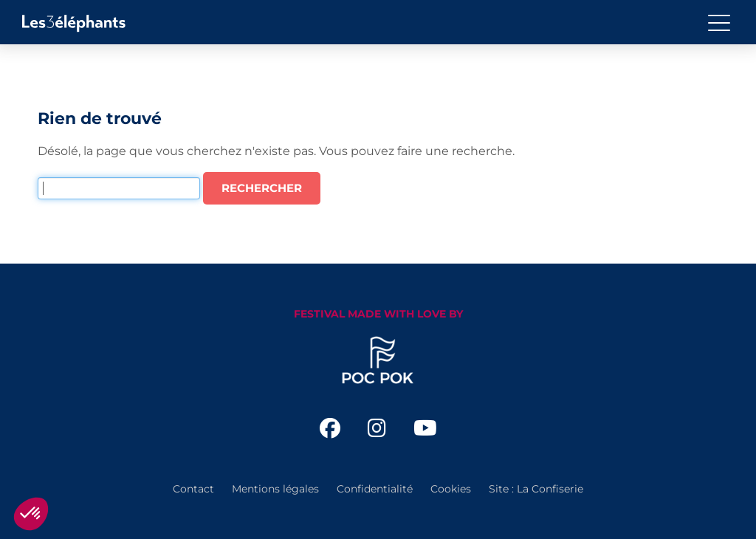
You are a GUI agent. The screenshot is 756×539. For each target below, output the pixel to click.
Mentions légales (275, 489)
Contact (193, 489)
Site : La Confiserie (536, 489)
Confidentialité (375, 489)
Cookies (451, 489)
